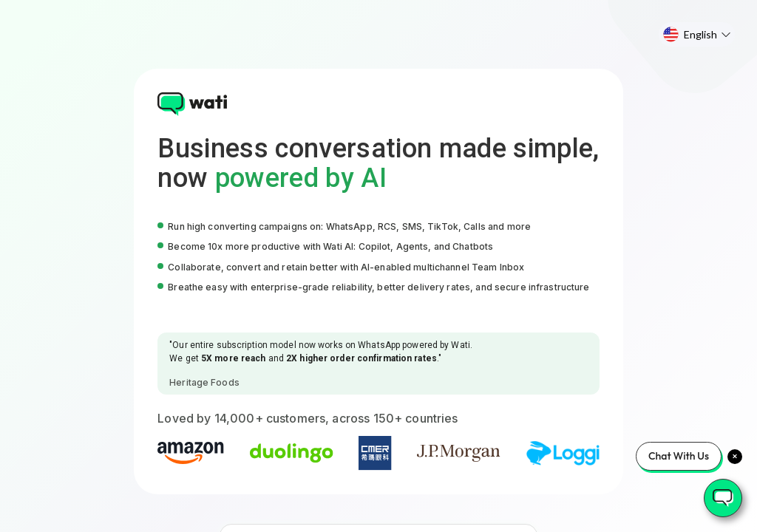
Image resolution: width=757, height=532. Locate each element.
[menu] (697, 34)
